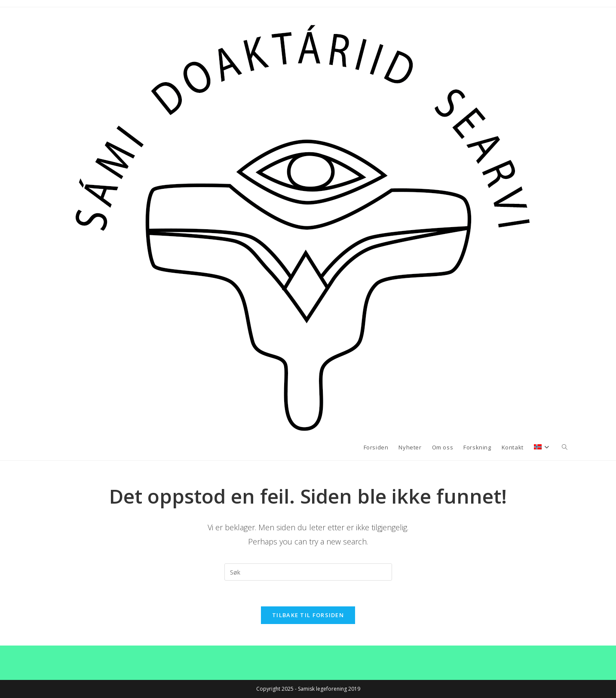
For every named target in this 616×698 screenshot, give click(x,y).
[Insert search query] (308, 572)
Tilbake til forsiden (308, 615)
